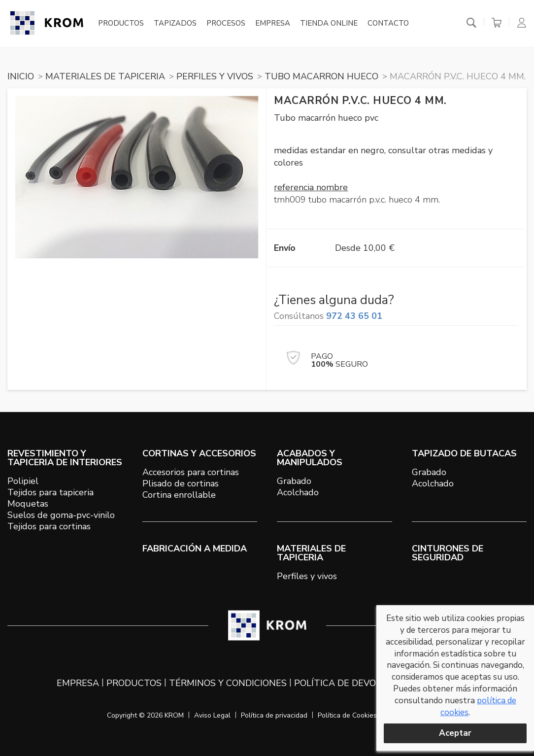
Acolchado (298, 492)
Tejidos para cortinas (49, 526)
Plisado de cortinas (181, 483)
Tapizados (175, 24)
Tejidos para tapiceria (50, 492)
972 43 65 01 (354, 316)
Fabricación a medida (195, 549)
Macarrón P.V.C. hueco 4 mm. (458, 76)
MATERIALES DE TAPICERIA (105, 76)
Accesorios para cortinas (191, 472)
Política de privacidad (274, 715)
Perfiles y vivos (307, 576)
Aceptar (455, 733)
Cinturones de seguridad (448, 553)
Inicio (21, 76)
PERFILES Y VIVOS (215, 76)
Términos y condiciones (228, 683)
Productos (121, 24)
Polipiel (23, 481)
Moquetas (28, 504)
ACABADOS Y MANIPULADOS (310, 458)
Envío (285, 248)
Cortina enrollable (179, 495)
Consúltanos (328, 316)
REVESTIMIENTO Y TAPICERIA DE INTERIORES (65, 458)
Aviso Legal (212, 715)
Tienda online (329, 24)
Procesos (226, 24)
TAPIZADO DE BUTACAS (464, 453)
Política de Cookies (347, 715)
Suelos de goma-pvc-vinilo (61, 515)
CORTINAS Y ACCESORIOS (199, 453)
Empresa (273, 24)
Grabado (294, 481)
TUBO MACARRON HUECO (321, 76)
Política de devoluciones (357, 683)
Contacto (388, 24)
